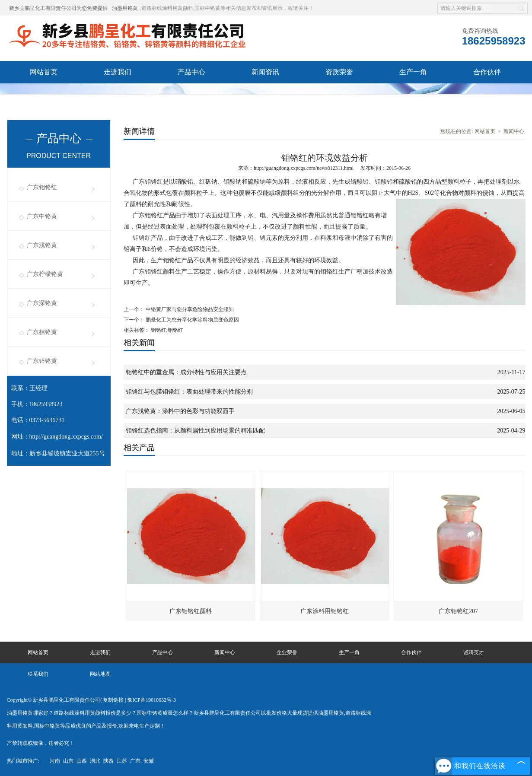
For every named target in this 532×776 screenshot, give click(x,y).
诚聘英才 (44, 94)
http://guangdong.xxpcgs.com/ (66, 437)
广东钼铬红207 (458, 611)
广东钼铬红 (42, 187)
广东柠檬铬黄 (45, 274)
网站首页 (44, 72)
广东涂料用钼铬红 (325, 611)
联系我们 (118, 94)
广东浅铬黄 (42, 245)
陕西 (108, 761)
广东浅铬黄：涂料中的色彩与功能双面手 (180, 411)
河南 (55, 761)
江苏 (122, 761)
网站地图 (100, 674)
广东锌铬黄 (42, 361)
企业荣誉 (287, 652)
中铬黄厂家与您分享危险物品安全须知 (189, 309)
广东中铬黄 (42, 216)
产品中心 (191, 72)
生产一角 (413, 72)
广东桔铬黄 (42, 332)
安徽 (149, 761)
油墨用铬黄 (125, 8)
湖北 (95, 761)
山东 (68, 761)
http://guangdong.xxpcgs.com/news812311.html (304, 168)
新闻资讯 (265, 72)
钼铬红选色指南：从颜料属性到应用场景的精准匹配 (195, 431)
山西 (82, 761)
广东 (135, 761)
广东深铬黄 (42, 303)
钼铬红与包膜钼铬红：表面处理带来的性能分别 (189, 392)
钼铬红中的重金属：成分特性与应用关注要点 (186, 372)
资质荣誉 (339, 72)
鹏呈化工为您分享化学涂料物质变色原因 (192, 320)
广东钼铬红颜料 (191, 611)
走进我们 (118, 72)
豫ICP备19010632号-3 (151, 700)
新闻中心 (514, 131)
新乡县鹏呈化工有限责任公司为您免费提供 (58, 8)
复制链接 (113, 700)
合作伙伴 (487, 72)
